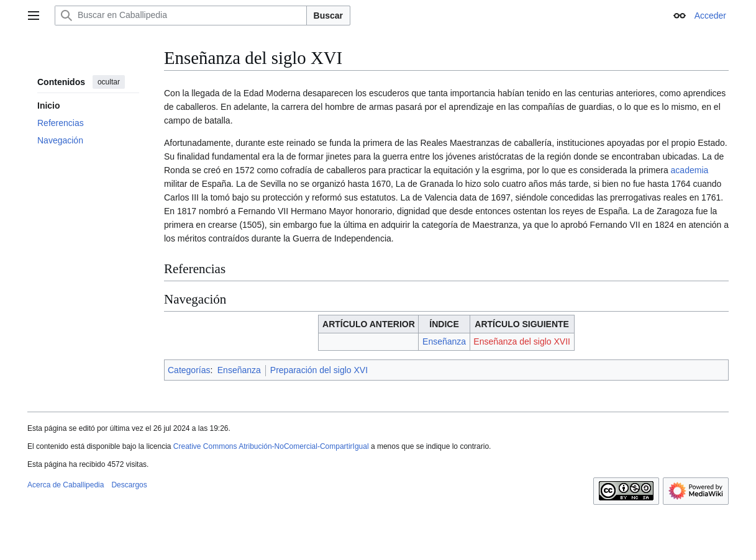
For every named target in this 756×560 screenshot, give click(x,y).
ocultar (109, 82)
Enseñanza (444, 341)
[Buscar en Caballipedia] (181, 16)
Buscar (328, 16)
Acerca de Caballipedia (66, 485)
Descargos (129, 485)
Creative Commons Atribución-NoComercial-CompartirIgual (271, 446)
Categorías (189, 370)
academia (690, 170)
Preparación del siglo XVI (319, 370)
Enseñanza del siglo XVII (522, 341)
